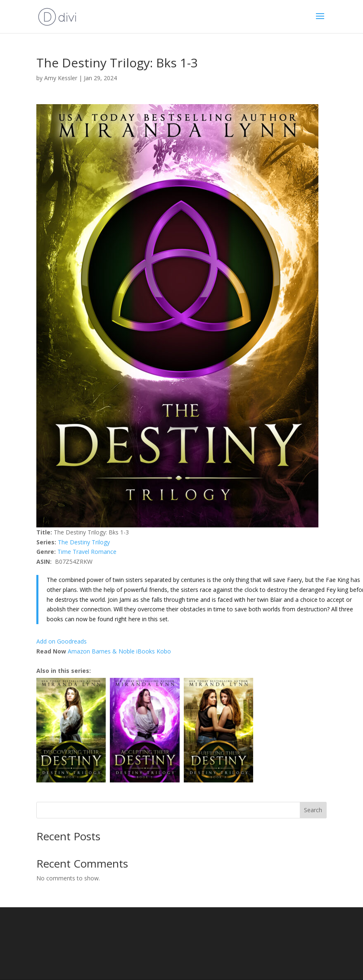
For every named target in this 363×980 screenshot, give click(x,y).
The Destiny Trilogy (84, 542)
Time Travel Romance (87, 552)
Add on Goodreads (62, 641)
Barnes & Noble (113, 651)
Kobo (164, 651)
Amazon (79, 651)
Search (313, 810)
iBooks (146, 651)
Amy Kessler (61, 78)
